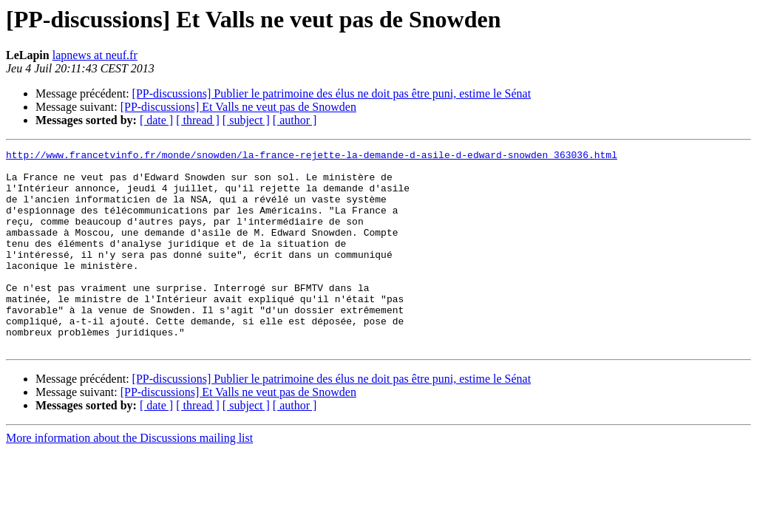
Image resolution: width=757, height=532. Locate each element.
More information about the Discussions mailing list (129, 478)
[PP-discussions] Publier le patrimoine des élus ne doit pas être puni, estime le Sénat (332, 93)
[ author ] (295, 120)
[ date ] (156, 120)
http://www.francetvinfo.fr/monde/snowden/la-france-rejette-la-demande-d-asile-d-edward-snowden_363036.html (312, 157)
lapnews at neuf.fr (95, 55)
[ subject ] (246, 120)
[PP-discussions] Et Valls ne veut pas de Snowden (238, 107)
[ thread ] (198, 120)
